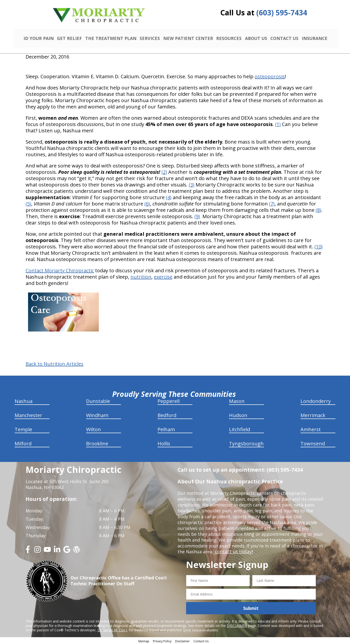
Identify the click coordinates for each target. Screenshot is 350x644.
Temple (23, 429)
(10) (319, 246)
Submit (251, 607)
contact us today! (233, 551)
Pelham (166, 429)
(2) (164, 171)
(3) (192, 184)
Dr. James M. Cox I (112, 629)
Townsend (313, 443)
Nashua (24, 400)
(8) (318, 209)
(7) (272, 203)
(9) (197, 216)
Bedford (167, 415)
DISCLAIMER (237, 625)
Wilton (94, 429)
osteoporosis (270, 76)
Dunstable (98, 400)
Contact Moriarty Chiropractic (60, 270)
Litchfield (240, 429)
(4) (169, 197)
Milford (23, 443)
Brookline (97, 443)
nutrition (141, 276)
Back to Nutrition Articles (55, 363)
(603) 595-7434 (282, 13)
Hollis (164, 443)
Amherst (311, 429)
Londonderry (316, 400)
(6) (147, 203)
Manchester (28, 415)
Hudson (238, 415)
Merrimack (313, 415)
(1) (278, 123)
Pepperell (169, 400)
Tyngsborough (246, 443)
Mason (237, 400)
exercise (163, 276)
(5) (28, 203)
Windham (97, 415)
